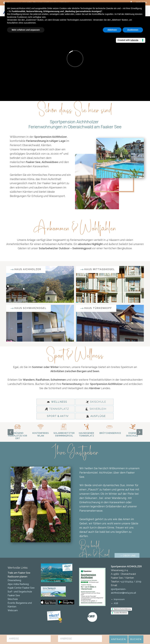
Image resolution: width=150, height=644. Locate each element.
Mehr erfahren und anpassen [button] (26, 30)
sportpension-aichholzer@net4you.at (123, 591)
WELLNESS (57, 402)
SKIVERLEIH (96, 409)
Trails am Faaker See (19, 573)
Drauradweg (14, 580)
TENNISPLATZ (57, 409)
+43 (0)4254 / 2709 (130, 582)
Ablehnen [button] (112, 30)
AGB (116, 603)
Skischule (13, 599)
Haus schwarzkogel (28, 308)
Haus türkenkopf (96, 308)
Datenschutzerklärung (122, 609)
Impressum (119, 599)
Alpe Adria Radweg (18, 584)
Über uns (128, 556)
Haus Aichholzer (26, 270)
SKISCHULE (96, 402)
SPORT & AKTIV (58, 416)
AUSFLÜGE (96, 416)
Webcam (13, 610)
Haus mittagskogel (98, 270)
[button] (11, 432)
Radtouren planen (17, 577)
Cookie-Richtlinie (120, 613)
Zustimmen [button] (133, 30)
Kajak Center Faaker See (21, 588)
